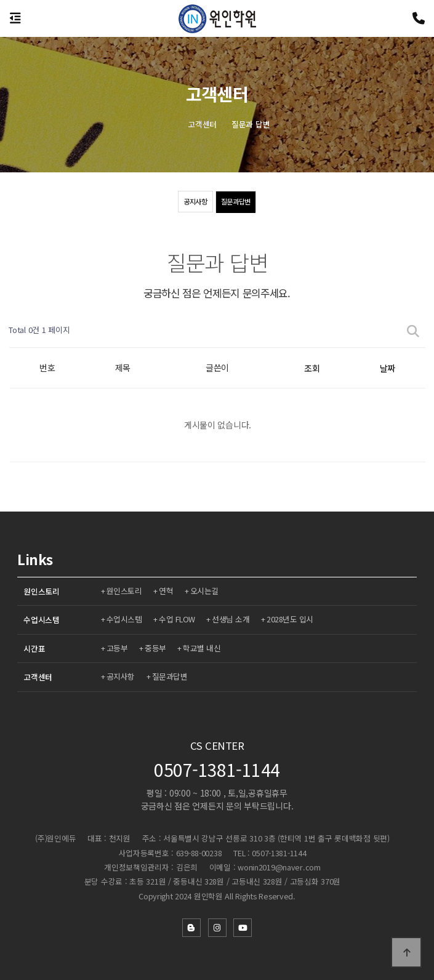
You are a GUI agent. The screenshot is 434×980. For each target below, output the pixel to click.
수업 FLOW (178, 619)
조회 (312, 368)
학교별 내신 (203, 648)
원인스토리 (42, 591)
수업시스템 (42, 620)
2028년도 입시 (292, 619)
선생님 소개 (232, 619)
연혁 (167, 591)
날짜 (388, 368)
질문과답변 (237, 202)
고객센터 (38, 677)
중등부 (157, 648)
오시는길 (206, 591)
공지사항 (194, 202)
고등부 (118, 648)
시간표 (34, 649)
